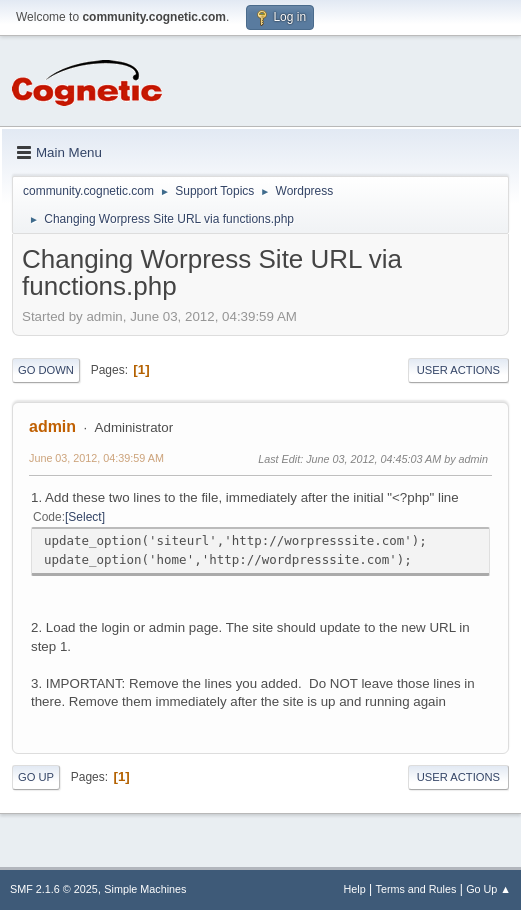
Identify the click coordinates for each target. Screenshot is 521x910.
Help (355, 889)
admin (52, 426)
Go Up (36, 777)
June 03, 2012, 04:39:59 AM (96, 458)
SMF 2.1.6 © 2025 (54, 889)
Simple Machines (145, 889)
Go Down (46, 370)
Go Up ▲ (488, 889)
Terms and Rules (416, 889)
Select (84, 517)
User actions (458, 370)
